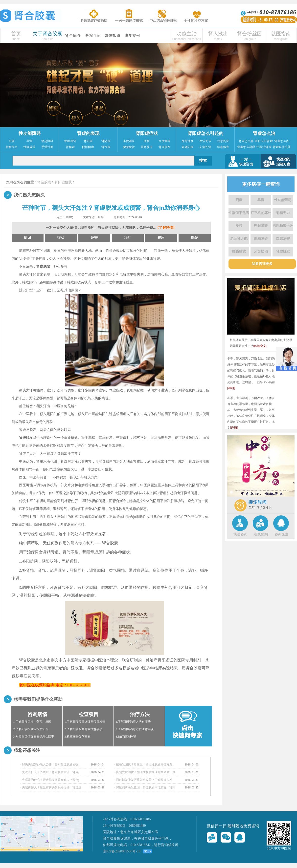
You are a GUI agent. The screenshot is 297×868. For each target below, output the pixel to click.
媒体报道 (113, 35)
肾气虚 (106, 147)
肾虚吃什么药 (282, 147)
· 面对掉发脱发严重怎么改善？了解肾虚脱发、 (145, 780)
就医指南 (281, 34)
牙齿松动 (261, 251)
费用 (161, 238)
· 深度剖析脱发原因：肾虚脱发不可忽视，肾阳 (145, 787)
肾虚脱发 (164, 147)
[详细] (231, 388)
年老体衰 (223, 147)
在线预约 (261, 534)
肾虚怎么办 (282, 141)
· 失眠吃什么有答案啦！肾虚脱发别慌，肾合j (50, 772)
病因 (27, 238)
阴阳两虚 (88, 147)
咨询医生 (281, 534)
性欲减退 (29, 147)
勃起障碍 (47, 141)
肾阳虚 (88, 141)
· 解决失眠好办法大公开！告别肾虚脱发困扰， (51, 764)
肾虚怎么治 (264, 133)
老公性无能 (239, 239)
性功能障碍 (30, 133)
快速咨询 (240, 534)
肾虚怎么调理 (246, 147)
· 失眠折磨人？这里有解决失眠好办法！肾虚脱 (51, 787)
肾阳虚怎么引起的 (206, 133)
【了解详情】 (166, 228)
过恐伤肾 (223, 141)
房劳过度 (187, 141)
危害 (94, 238)
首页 (16, 34)
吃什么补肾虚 (264, 141)
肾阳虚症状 (147, 133)
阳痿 (12, 141)
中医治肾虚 (264, 147)
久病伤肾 (205, 147)
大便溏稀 (164, 141)
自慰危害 (283, 239)
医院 (195, 238)
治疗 (128, 238)
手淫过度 (47, 147)
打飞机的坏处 (261, 213)
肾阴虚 (106, 141)
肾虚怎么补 (246, 141)
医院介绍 (93, 35)
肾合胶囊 (44, 182)
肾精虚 (70, 147)
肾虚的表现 (88, 133)
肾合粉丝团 (250, 34)
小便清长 (129, 141)
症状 (61, 238)
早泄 (29, 141)
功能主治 (187, 34)
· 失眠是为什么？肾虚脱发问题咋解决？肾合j (50, 780)
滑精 (147, 141)
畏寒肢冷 (147, 147)
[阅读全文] (260, 346)
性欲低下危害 (239, 213)
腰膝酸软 (129, 147)
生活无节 (205, 141)
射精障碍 (261, 239)
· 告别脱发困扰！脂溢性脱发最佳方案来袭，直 (145, 772)
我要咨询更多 (262, 264)
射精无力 (12, 147)
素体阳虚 (187, 147)
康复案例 (132, 35)
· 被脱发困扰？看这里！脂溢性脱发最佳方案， (145, 764)
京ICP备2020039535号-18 (122, 851)
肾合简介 (73, 35)
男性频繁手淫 (283, 226)
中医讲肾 (70, 141)
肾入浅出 (218, 34)
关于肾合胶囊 (47, 34)
